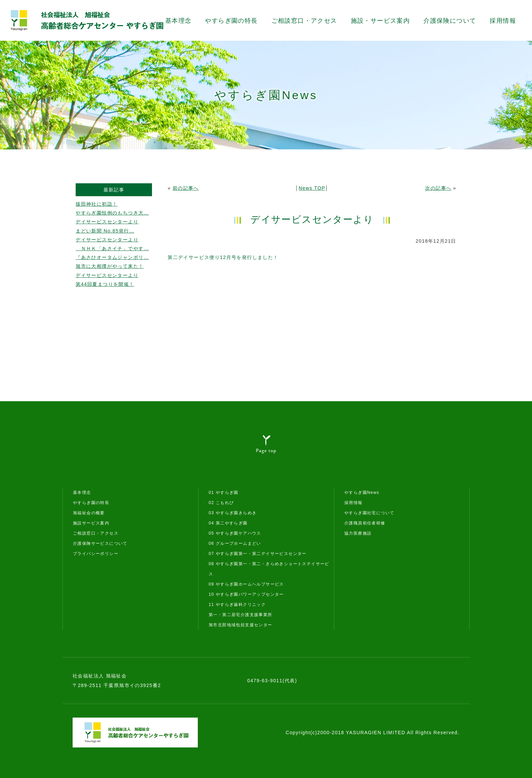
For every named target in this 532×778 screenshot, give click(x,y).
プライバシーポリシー (96, 554)
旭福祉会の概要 (89, 513)
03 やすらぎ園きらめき (233, 513)
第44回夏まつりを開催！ (105, 284)
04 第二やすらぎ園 (228, 523)
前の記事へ (186, 188)
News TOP (312, 188)
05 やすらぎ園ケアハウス (235, 533)
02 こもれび (221, 503)
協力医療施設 (358, 533)
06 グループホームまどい (235, 543)
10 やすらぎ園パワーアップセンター (246, 594)
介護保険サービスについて (100, 543)
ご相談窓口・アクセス (304, 21)
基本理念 (178, 21)
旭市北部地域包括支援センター (241, 625)
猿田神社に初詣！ (97, 204)
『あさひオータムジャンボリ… (112, 257)
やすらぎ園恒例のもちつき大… (112, 213)
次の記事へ (438, 188)
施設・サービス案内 (381, 21)
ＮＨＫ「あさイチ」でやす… (112, 248)
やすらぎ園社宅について (369, 513)
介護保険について (450, 21)
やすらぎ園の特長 (231, 21)
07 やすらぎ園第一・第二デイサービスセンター (258, 554)
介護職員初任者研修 (365, 523)
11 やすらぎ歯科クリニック (237, 605)
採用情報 (503, 21)
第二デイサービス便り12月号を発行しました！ (223, 257)
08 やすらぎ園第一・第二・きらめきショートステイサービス (269, 569)
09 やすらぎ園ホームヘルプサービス (246, 584)
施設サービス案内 (91, 523)
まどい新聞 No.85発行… (105, 231)
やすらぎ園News (362, 493)
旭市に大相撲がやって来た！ (110, 266)
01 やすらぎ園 (224, 493)
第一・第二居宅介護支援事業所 (241, 615)
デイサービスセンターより (107, 222)
